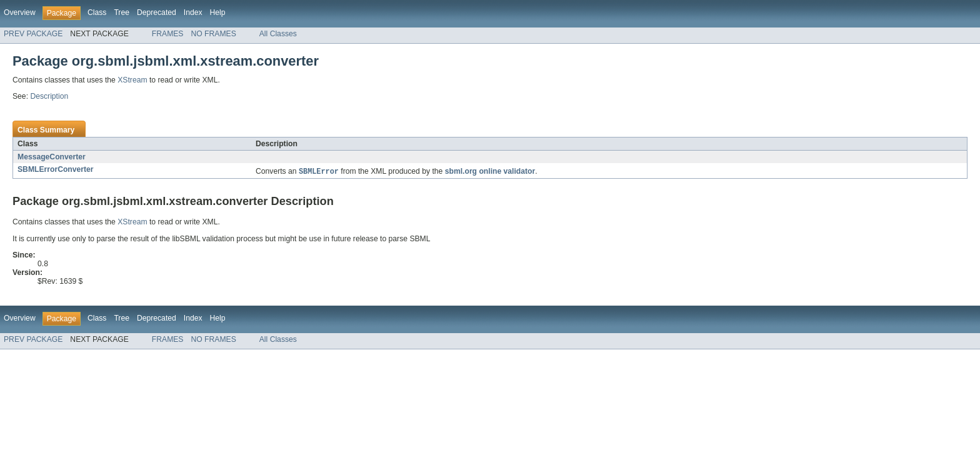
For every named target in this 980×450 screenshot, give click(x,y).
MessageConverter (52, 157)
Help (218, 12)
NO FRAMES (213, 34)
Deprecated (157, 12)
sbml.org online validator (490, 172)
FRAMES (168, 34)
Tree (122, 12)
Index (193, 12)
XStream (132, 80)
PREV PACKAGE (33, 34)
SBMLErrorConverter (56, 169)
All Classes (278, 34)
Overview (20, 12)
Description (49, 96)
